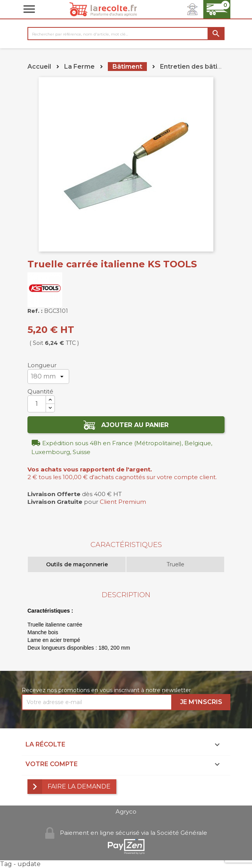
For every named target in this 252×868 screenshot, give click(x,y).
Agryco (126, 811)
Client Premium (123, 502)
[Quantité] (37, 404)
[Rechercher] (126, 34)
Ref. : (35, 311)
